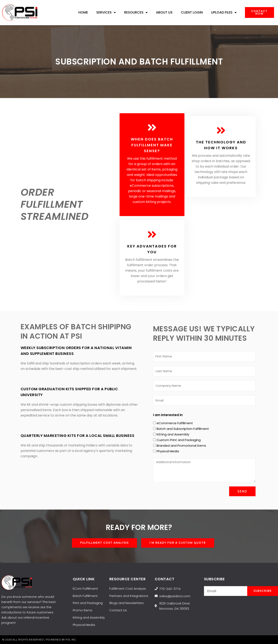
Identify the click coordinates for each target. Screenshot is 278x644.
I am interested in (168, 415)
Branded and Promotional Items (181, 446)
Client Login (192, 12)
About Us (164, 12)
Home (83, 12)
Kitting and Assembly (173, 434)
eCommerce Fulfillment (175, 423)
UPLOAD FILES (224, 12)
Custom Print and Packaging (179, 440)
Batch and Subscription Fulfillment (183, 429)
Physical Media (168, 451)
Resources (136, 12)
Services (106, 12)
